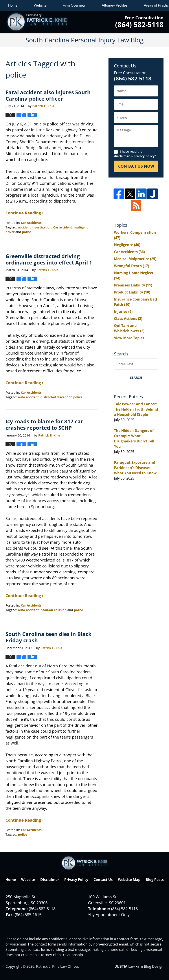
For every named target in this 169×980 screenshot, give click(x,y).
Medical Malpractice (135, 259)
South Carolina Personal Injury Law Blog (37, 22)
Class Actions (128, 319)
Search (136, 378)
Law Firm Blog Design (139, 966)
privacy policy (144, 156)
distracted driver (53, 397)
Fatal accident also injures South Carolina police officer (48, 95)
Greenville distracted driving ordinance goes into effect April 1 (49, 259)
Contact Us (103, 880)
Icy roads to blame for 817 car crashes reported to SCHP (44, 424)
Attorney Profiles (115, 5)
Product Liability (132, 292)
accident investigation (35, 227)
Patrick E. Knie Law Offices (58, 966)
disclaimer (122, 156)
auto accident (28, 397)
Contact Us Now (136, 166)
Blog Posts (155, 880)
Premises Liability (133, 285)
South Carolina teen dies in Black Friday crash (49, 637)
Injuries (123, 312)
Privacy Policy (76, 880)
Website (40, 5)
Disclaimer (50, 880)
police (27, 232)
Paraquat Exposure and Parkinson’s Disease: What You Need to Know (135, 468)
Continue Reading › (25, 213)
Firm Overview (74, 5)
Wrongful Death (131, 266)
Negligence (127, 245)
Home (13, 5)
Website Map (129, 880)
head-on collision (53, 610)
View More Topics (129, 338)
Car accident (63, 227)
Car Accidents (31, 223)
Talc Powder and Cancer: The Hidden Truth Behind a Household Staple (136, 409)
